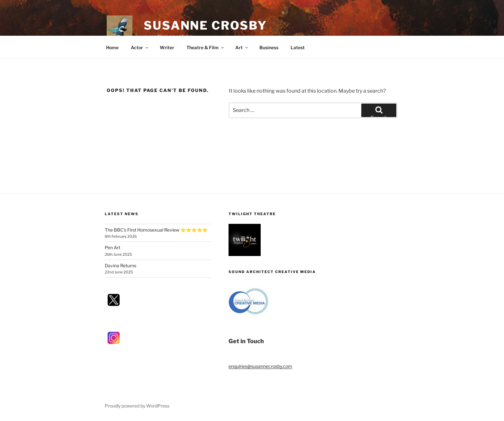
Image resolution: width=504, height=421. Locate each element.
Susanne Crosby (205, 25)
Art (242, 47)
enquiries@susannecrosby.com (260, 366)
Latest (298, 47)
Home (112, 47)
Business (269, 47)
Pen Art (113, 247)
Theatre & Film (206, 47)
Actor (140, 47)
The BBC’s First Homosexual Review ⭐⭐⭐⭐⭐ (156, 230)
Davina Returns (121, 265)
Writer (167, 47)
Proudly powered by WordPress (137, 406)
